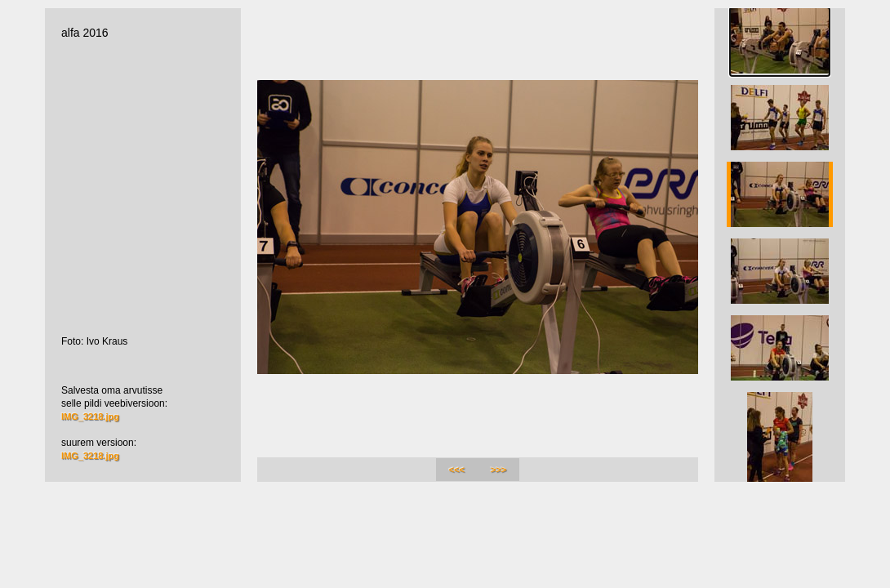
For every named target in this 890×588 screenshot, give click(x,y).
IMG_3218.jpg (90, 416)
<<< (457, 470)
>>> (498, 470)
